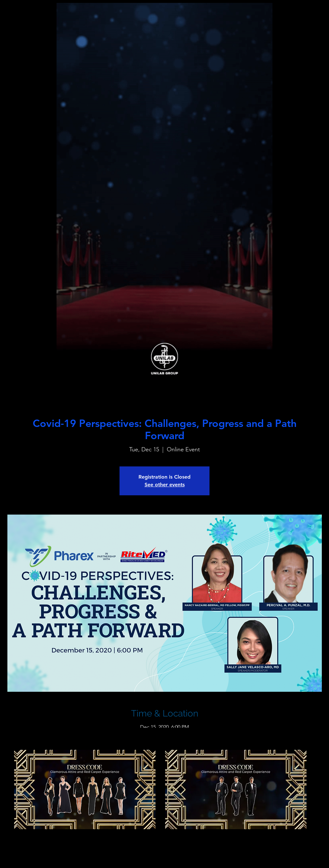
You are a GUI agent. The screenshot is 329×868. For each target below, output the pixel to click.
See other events (165, 485)
